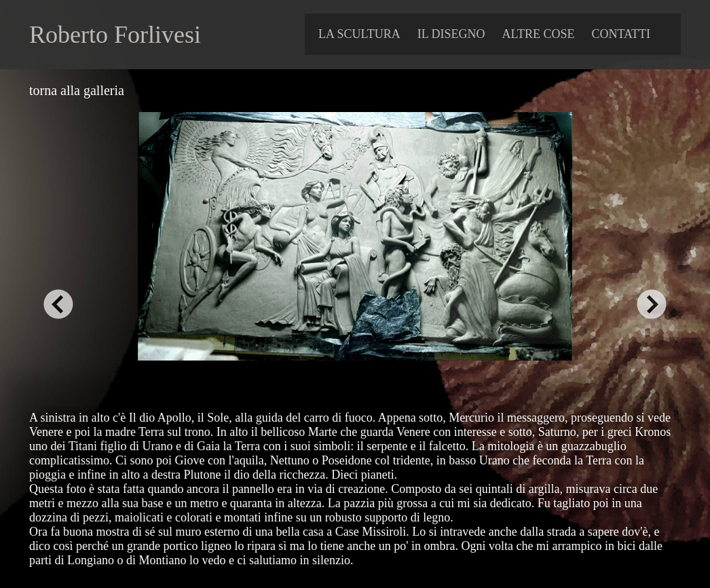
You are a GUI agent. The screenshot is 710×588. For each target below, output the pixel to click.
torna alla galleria (77, 90)
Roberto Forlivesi (115, 35)
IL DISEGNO (451, 34)
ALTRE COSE (539, 34)
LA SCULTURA (359, 34)
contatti (621, 34)
